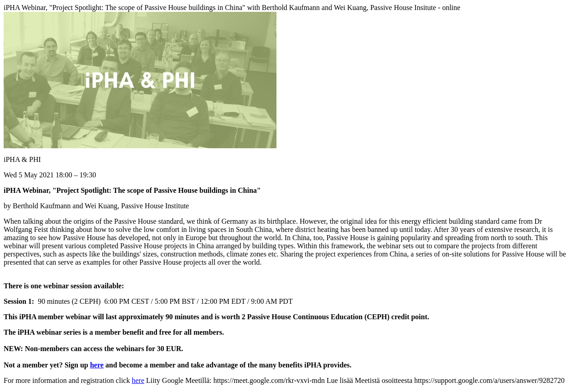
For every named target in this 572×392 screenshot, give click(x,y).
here (97, 365)
